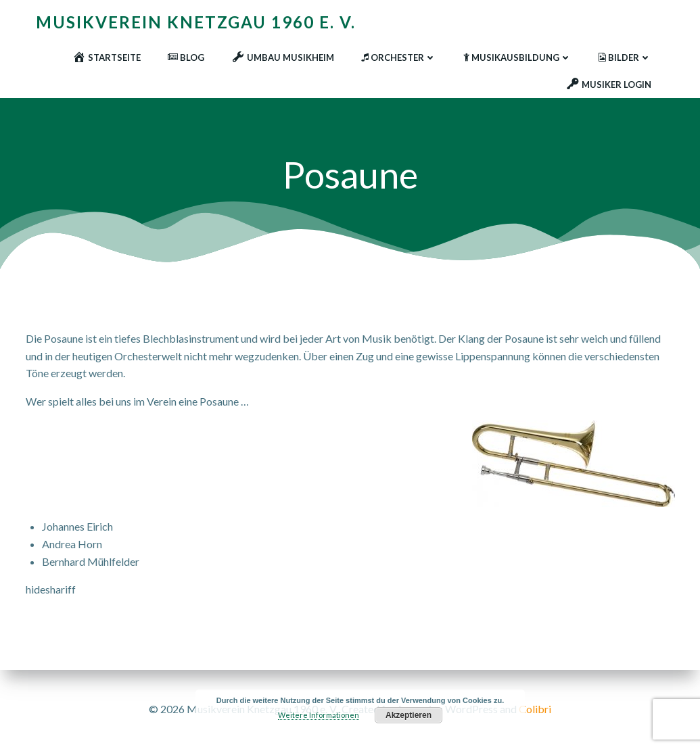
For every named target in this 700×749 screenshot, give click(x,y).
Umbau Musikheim (283, 57)
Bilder (625, 57)
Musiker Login (609, 84)
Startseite (107, 57)
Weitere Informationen (319, 715)
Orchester (399, 57)
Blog (186, 57)
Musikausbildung (517, 57)
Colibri (535, 709)
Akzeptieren (409, 715)
